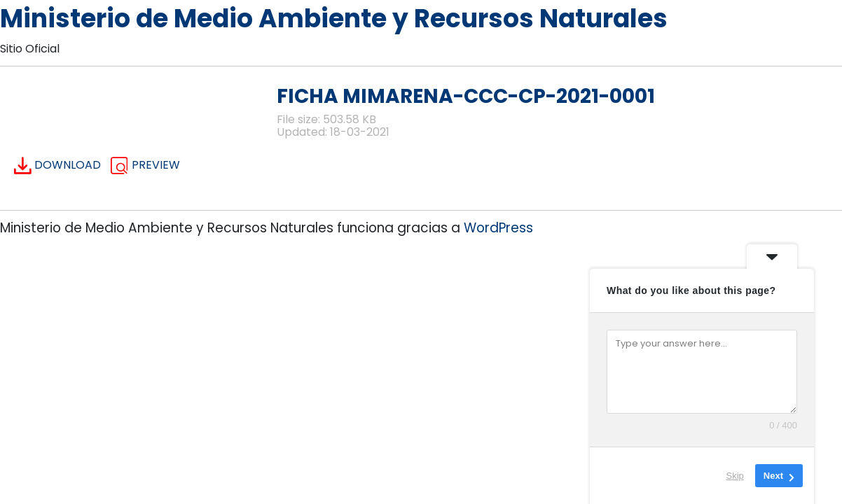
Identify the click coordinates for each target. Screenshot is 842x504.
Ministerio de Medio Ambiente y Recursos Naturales (334, 19)
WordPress (498, 228)
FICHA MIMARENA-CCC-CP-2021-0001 (466, 96)
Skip (735, 476)
